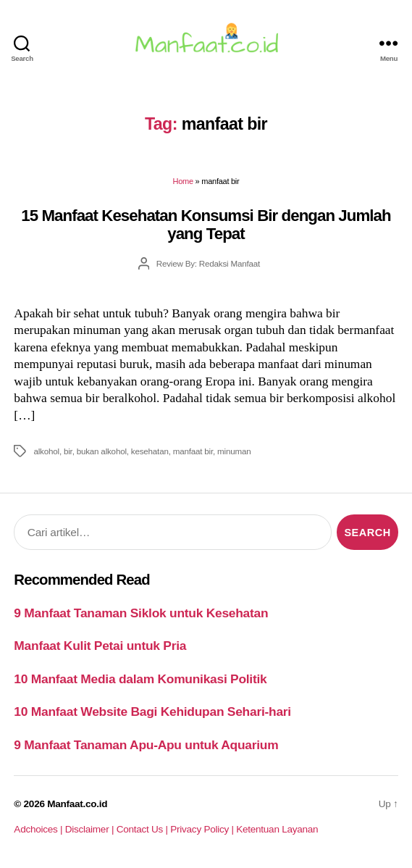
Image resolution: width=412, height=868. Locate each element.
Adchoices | (39, 829)
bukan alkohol (102, 451)
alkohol (46, 451)
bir (68, 451)
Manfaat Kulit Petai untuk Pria (100, 646)
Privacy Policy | (203, 829)
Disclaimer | (91, 829)
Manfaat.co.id (77, 804)
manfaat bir (193, 451)
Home (183, 181)
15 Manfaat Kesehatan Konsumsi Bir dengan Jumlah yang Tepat (206, 225)
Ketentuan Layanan (277, 829)
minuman (234, 451)
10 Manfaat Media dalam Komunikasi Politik (140, 679)
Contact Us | (144, 829)
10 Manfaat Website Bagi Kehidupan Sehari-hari (152, 711)
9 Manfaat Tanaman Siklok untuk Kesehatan (141, 613)
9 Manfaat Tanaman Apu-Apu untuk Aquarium (146, 745)
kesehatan (150, 451)
